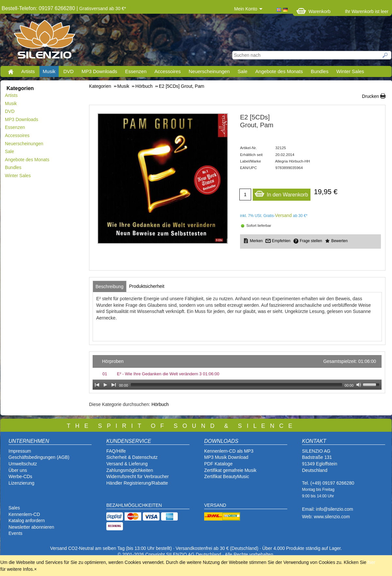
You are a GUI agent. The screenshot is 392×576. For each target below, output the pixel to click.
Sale (243, 71)
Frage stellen (311, 241)
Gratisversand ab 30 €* (103, 8)
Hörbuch (160, 404)
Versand (283, 215)
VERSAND (215, 505)
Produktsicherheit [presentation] (147, 286)
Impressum (20, 451)
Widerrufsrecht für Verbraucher (137, 476)
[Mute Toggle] (359, 385)
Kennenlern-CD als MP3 (229, 451)
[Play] (105, 385)
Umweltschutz (23, 464)
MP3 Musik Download (226, 457)
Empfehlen (281, 241)
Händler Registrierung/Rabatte (137, 483)
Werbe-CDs (20, 476)
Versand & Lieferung (127, 464)
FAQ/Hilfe (116, 451)
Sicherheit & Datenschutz (132, 457)
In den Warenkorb (281, 193)
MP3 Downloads (99, 71)
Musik (49, 71)
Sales (14, 508)
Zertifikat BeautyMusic (227, 476)
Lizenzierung (21, 483)
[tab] (110, 287)
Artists (28, 71)
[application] (237, 372)
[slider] (236, 385)
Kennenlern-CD (24, 514)
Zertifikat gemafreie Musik (230, 470)
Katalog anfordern (27, 521)
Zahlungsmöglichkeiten (130, 470)
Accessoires (167, 71)
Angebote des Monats (279, 71)
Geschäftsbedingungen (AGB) (39, 457)
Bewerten (339, 241)
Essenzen (136, 71)
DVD (68, 71)
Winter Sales (350, 71)
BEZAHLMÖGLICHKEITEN (134, 505)
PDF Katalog (217, 464)
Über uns (18, 470)
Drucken (370, 96)
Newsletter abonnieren (31, 527)
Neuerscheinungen (209, 71)
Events (15, 533)
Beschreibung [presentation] (110, 287)
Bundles (320, 71)
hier (371, 562)
